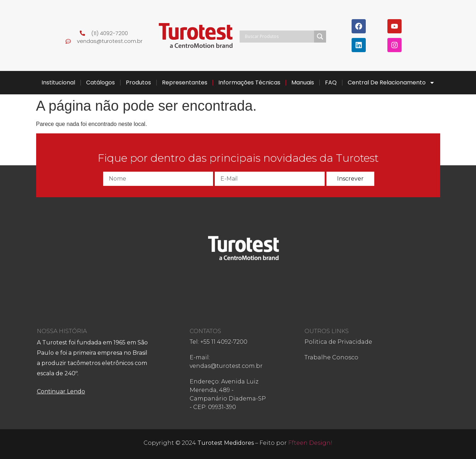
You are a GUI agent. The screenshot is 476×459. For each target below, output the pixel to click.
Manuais (303, 82)
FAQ (331, 82)
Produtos (138, 82)
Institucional (58, 82)
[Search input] (279, 37)
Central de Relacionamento (391, 83)
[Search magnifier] (320, 37)
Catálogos (100, 82)
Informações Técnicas (249, 82)
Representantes (185, 82)
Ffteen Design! (310, 443)
